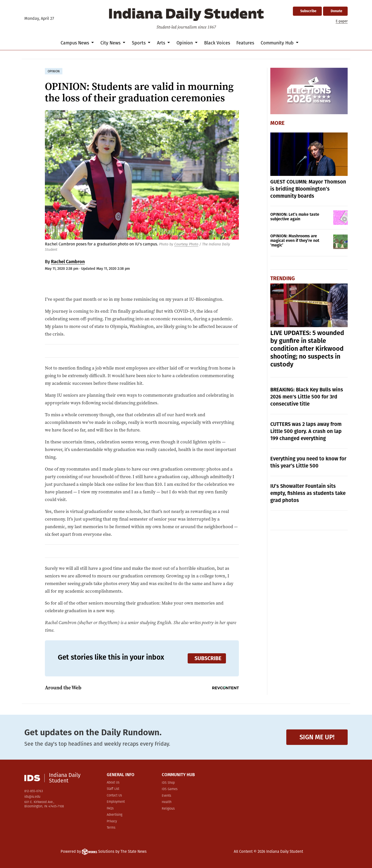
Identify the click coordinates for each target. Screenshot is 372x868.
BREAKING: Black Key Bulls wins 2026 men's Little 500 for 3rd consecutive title (307, 397)
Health (167, 802)
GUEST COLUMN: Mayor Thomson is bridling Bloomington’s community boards (308, 189)
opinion (54, 71)
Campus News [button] (75, 43)
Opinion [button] (185, 43)
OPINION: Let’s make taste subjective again (295, 217)
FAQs (110, 808)
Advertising (114, 815)
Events (166, 796)
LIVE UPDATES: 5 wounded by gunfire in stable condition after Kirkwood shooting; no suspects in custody (307, 349)
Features (245, 43)
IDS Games (170, 789)
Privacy (112, 821)
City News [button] (111, 43)
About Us (113, 783)
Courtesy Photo (186, 244)
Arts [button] (162, 43)
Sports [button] (139, 43)
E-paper (342, 21)
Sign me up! (317, 737)
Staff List (113, 789)
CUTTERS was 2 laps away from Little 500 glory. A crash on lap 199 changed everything (306, 431)
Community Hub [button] (278, 43)
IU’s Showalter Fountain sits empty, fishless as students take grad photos (308, 493)
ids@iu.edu (32, 797)
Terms (111, 828)
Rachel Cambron (68, 262)
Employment (116, 802)
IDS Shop (168, 783)
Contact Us (114, 796)
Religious (168, 809)
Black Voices (217, 43)
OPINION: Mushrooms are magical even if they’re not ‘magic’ (295, 240)
